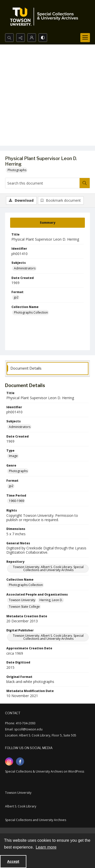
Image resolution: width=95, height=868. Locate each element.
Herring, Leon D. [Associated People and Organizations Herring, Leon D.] (51, 600)
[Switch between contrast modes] (43, 38)
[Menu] (85, 38)
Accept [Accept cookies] (13, 861)
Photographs (17, 170)
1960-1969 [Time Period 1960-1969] (16, 501)
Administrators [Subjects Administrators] (25, 268)
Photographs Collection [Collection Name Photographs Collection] (31, 312)
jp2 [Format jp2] (16, 297)
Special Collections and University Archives (36, 820)
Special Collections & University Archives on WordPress (45, 771)
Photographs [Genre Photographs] (18, 471)
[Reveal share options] (21, 38)
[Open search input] (9, 38)
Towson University (18, 793)
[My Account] (32, 38)
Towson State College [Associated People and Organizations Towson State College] (24, 607)
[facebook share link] (20, 761)
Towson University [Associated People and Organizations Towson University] (22, 600)
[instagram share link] (9, 761)
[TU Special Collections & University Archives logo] (46, 17)
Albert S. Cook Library (21, 806)
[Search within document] (85, 183)
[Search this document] (42, 183)
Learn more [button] (46, 847)
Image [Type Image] (13, 456)
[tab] (48, 223)
